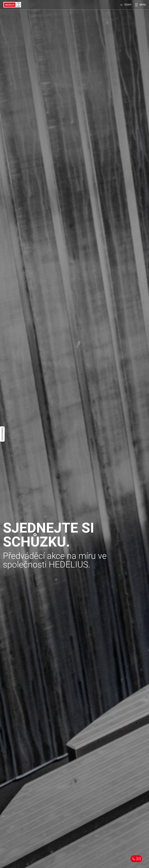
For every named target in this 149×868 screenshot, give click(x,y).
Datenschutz (2, 434)
